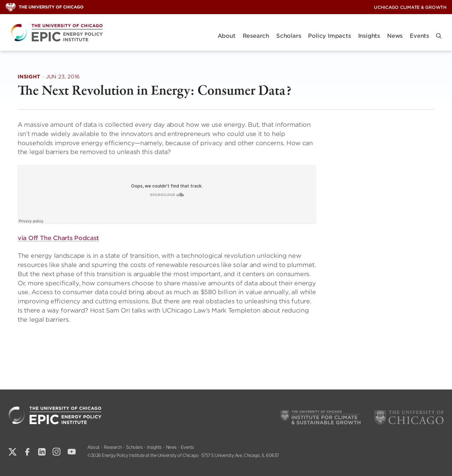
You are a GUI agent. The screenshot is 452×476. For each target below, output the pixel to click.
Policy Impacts (329, 36)
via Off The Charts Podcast (58, 238)
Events (419, 36)
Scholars (289, 36)
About (227, 36)
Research (256, 36)
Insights (369, 36)
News (395, 36)
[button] (439, 36)
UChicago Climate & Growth (410, 7)
